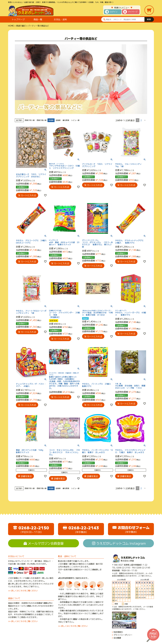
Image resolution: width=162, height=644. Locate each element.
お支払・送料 (60, 19)
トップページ (18, 19)
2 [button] (141, 120)
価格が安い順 (30, 120)
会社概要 (117, 638)
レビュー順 (75, 120)
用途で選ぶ (21, 26)
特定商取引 (118, 632)
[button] (145, 120)
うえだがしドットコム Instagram (121, 543)
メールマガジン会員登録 (46, 543)
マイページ (133, 12)
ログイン (114, 12)
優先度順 (66, 120)
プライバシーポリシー (123, 635)
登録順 (58, 120)
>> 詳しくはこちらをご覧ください (23, 591)
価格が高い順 (42, 120)
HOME (11, 26)
